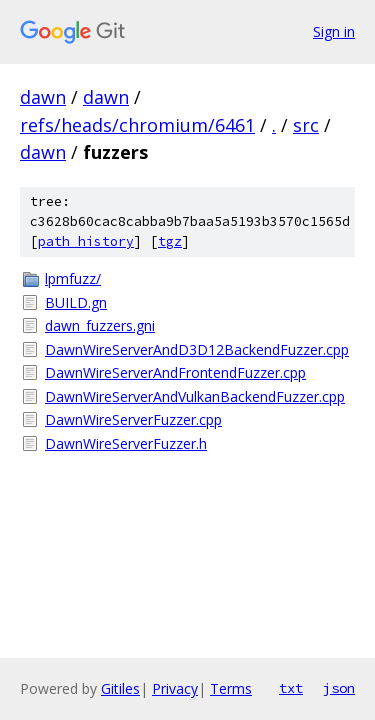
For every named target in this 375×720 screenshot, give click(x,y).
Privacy (175, 688)
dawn (43, 97)
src (306, 125)
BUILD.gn (76, 302)
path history (86, 241)
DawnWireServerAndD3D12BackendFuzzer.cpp (197, 349)
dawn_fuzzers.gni (100, 325)
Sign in (334, 31)
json (339, 688)
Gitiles (120, 688)
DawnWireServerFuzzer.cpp (133, 419)
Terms (231, 688)
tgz (170, 241)
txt (291, 688)
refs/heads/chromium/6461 (137, 125)
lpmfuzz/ (73, 278)
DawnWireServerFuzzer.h (126, 443)
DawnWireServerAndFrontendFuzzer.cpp (175, 372)
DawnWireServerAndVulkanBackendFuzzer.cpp (195, 396)
